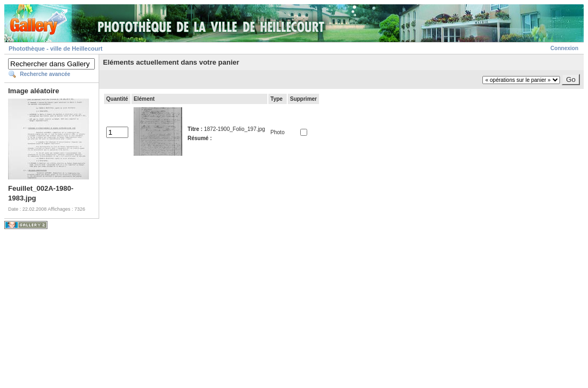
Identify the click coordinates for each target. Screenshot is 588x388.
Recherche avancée (45, 74)
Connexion (564, 48)
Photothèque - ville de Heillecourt (56, 48)
